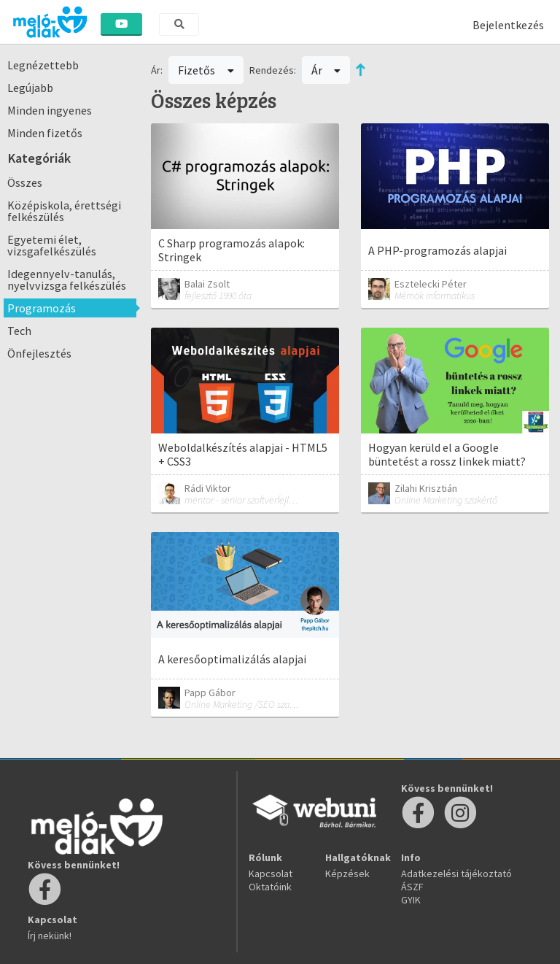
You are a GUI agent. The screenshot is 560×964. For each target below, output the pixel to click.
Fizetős (206, 70)
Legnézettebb (43, 65)
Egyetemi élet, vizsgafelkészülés (52, 245)
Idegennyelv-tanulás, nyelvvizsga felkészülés (67, 279)
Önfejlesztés (39, 353)
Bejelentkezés (508, 25)
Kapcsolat (271, 874)
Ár (326, 70)
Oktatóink (270, 887)
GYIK (411, 900)
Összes (25, 182)
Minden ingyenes (50, 110)
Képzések (347, 874)
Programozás (42, 308)
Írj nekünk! (50, 936)
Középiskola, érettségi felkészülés (64, 211)
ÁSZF (412, 887)
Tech (19, 331)
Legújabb (30, 88)
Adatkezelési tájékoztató (456, 874)
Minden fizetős (45, 133)
